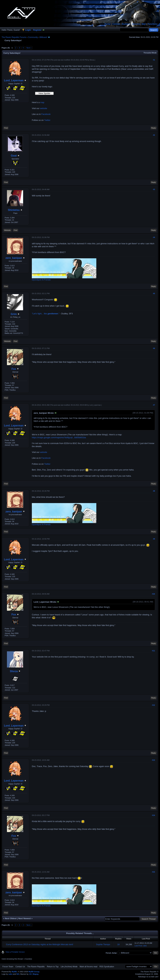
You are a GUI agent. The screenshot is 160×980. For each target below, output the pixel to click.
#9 (154, 539)
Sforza (92, 60)
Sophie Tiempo (103, 944)
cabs (145, 946)
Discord (136, 24)
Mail (144, 24)
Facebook (46, 114)
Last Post (138, 946)
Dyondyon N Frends (41, 280)
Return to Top (53, 967)
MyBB (14, 972)
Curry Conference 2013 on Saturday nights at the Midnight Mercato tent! (40, 944)
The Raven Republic (36, 967)
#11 (153, 651)
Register (37, 30)
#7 (154, 405)
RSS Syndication (107, 967)
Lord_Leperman (14, 80)
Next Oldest (11, 918)
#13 (153, 760)
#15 (153, 872)
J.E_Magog (34, 974)
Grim (14, 314)
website (43, 108)
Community (33, 37)
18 (118, 944)
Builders (126, 24)
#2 (154, 135)
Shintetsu (14, 210)
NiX (18, 974)
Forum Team (8, 967)
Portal (108, 24)
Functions (153, 24)
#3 (154, 189)
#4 (154, 237)
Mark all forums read (88, 967)
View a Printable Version (15, 952)
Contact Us (20, 967)
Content (116, 24)
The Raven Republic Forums (14, 37)
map (42, 102)
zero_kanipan (14, 258)
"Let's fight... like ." (46, 314)
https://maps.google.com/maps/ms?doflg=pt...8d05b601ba (59, 437)
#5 (154, 293)
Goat (14, 156)
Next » (29, 48)
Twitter (47, 120)
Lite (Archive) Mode (69, 967)
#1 (154, 60)
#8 (154, 491)
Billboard (43, 37)
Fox (14, 369)
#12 (153, 705)
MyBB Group (34, 972)
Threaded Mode (150, 53)
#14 (153, 815)
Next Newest (24, 918)
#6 (154, 348)
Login (28, 30)
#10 (153, 594)
